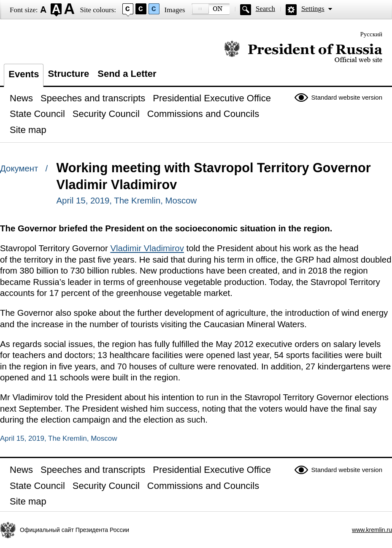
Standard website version (347, 97)
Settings (313, 9)
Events (24, 74)
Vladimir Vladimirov (147, 248)
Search (265, 9)
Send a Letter (127, 74)
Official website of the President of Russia (303, 52)
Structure (68, 74)
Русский (372, 34)
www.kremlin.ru (372, 530)
